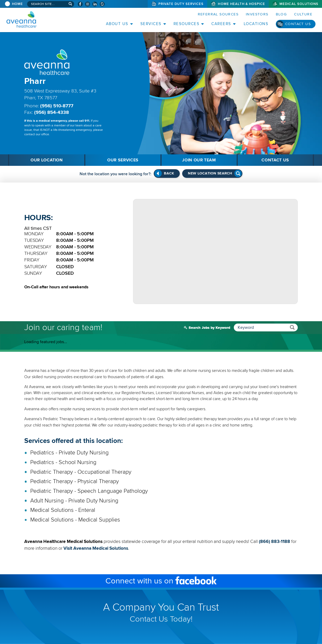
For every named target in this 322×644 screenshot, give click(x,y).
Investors (257, 14)
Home (17, 4)
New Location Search (210, 173)
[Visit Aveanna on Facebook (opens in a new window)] (80, 4)
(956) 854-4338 (52, 112)
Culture (303, 14)
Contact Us (298, 24)
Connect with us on (178, 581)
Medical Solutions (299, 4)
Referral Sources (218, 14)
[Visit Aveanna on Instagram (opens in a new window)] (88, 4)
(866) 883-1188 (275, 541)
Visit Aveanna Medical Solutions (97, 548)
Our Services (123, 160)
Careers (221, 24)
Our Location (47, 160)
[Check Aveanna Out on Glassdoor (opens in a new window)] (102, 4)
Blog (281, 14)
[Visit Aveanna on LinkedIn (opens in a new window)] (95, 4)
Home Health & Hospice (241, 4)
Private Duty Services (181, 4)
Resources (187, 24)
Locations (256, 24)
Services (151, 24)
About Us (117, 24)
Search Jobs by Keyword (243, 327)
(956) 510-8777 (57, 106)
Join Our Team (199, 160)
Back (169, 173)
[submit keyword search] (292, 327)
